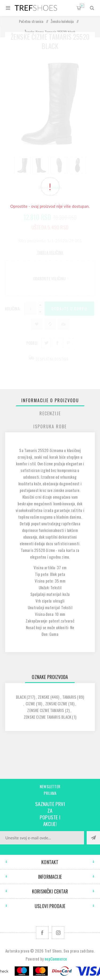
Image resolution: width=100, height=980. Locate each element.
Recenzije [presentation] (50, 413)
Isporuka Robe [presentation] (50, 426)
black (21, 697)
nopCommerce (56, 959)
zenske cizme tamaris (46, 710)
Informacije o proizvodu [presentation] (50, 400)
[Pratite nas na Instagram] (58, 933)
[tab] (50, 400)
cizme (30, 704)
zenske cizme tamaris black (47, 717)
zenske (44, 697)
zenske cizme (56, 704)
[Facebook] (42, 933)
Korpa (82, 6)
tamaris (69, 697)
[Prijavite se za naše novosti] (42, 838)
